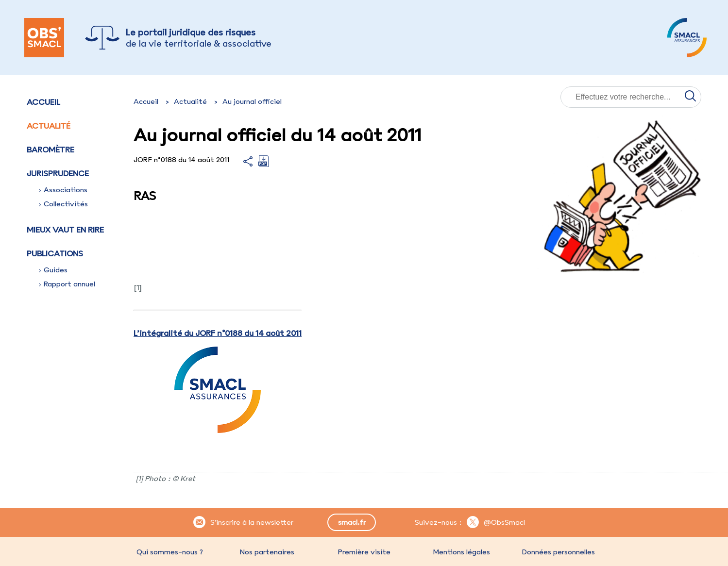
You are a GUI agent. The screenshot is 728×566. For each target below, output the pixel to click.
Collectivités (63, 204)
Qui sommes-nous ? (170, 552)
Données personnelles (559, 552)
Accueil (43, 102)
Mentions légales (461, 552)
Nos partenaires (267, 552)
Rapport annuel (67, 284)
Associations (63, 190)
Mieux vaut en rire (65, 230)
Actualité (49, 126)
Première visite (364, 552)
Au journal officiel (252, 101)
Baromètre (51, 150)
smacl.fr (352, 522)
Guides (53, 270)
